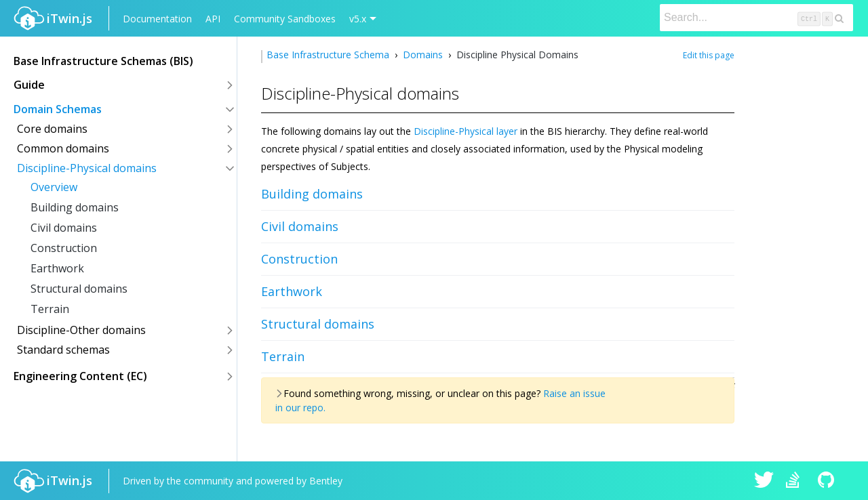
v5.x (358, 19)
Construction (64, 248)
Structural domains (79, 289)
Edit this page (709, 55)
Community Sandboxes (285, 19)
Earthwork (57, 268)
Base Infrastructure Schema (329, 55)
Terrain (50, 309)
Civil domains (64, 228)
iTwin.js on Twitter (764, 481)
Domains (423, 55)
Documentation (157, 19)
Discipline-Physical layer (466, 131)
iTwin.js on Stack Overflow (796, 481)
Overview (54, 187)
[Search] (756, 18)
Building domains (75, 207)
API (213, 19)
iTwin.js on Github (828, 481)
